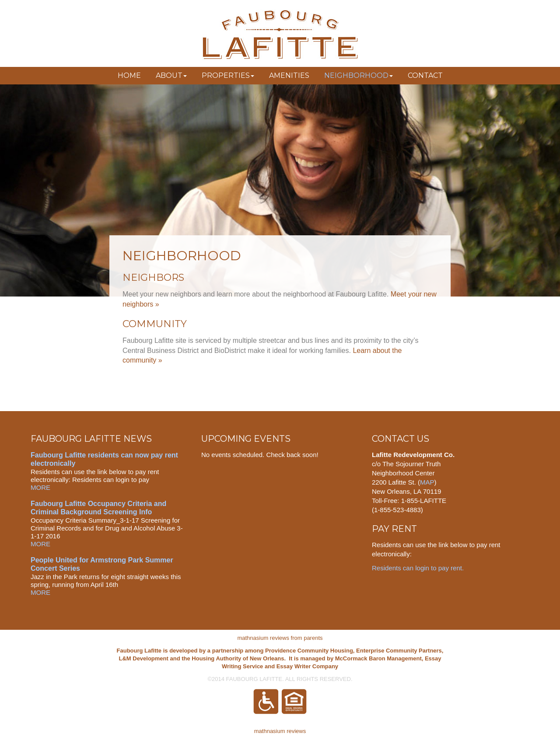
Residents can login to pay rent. (419, 568)
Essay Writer (294, 666)
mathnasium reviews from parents (280, 638)
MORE (40, 487)
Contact (425, 75)
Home (129, 75)
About (171, 75)
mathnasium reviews (280, 731)
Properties (228, 75)
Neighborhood (359, 75)
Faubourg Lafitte (280, 35)
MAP (427, 482)
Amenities (289, 75)
